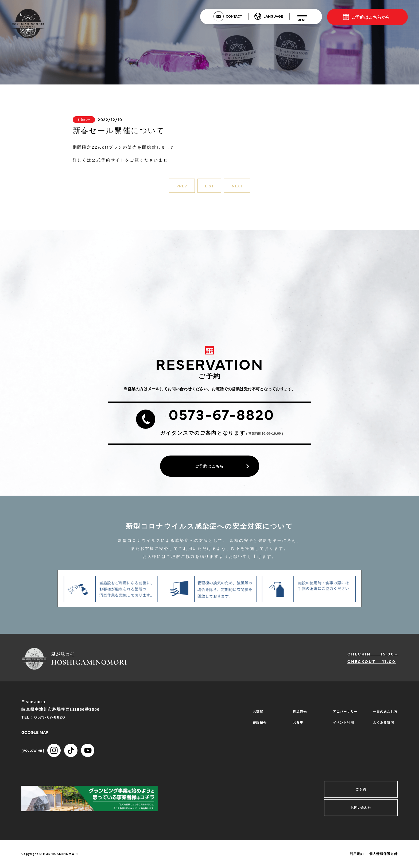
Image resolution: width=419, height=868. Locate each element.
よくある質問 (382, 722)
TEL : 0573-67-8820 (43, 720)
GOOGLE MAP (35, 735)
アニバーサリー (344, 714)
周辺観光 (298, 714)
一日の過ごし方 (384, 714)
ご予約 (361, 792)
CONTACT (234, 16)
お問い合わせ (361, 810)
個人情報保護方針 (383, 857)
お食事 (296, 722)
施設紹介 (258, 722)
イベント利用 (342, 722)
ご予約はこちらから (371, 17)
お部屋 (256, 714)
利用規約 (357, 857)
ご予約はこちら (210, 468)
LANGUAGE (273, 16)
